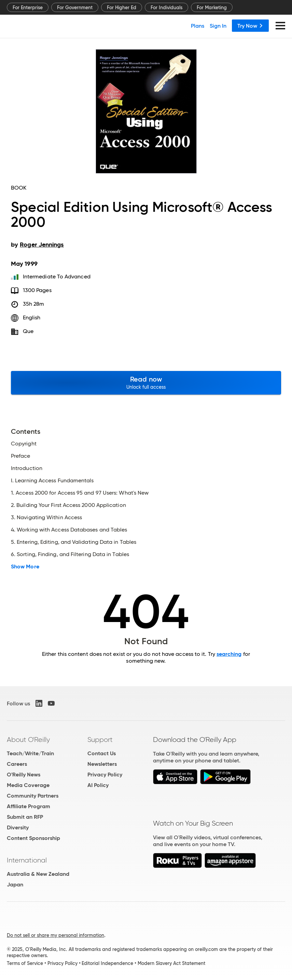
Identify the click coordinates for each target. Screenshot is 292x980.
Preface (21, 456)
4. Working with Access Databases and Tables (69, 530)
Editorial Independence (107, 963)
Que (28, 331)
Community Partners (33, 796)
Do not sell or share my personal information (55, 935)
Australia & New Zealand (38, 874)
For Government (75, 8)
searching (229, 654)
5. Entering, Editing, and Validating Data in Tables (74, 542)
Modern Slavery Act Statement (171, 963)
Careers (17, 764)
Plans (198, 26)
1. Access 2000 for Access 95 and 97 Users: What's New (80, 493)
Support (100, 740)
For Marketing (212, 8)
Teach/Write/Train (30, 753)
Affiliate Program (29, 806)
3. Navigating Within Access (46, 517)
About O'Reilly (28, 740)
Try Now (250, 26)
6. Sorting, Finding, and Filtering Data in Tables (70, 554)
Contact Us (102, 753)
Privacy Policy (105, 775)
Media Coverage (28, 785)
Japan (15, 885)
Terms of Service (25, 963)
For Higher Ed (122, 8)
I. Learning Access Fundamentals (52, 481)
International (27, 860)
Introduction (27, 468)
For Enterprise (28, 8)
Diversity (18, 827)
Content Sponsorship (33, 838)
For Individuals (166, 8)
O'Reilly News (24, 775)
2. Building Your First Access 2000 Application (68, 505)
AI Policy (98, 785)
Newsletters (102, 764)
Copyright (24, 444)
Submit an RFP (25, 817)
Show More (25, 567)
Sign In (218, 26)
